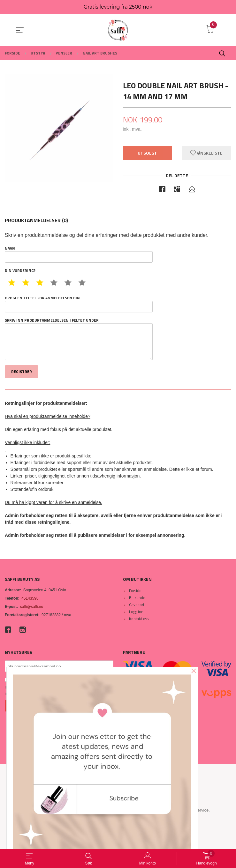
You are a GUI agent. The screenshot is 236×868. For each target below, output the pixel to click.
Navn (79, 254)
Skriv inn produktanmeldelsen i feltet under (79, 339)
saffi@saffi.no (32, 607)
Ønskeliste (206, 153)
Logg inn (136, 612)
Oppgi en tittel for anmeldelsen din (79, 304)
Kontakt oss (139, 619)
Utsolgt (147, 153)
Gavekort (137, 605)
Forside (135, 591)
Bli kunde (137, 598)
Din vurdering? (20, 271)
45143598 (30, 599)
